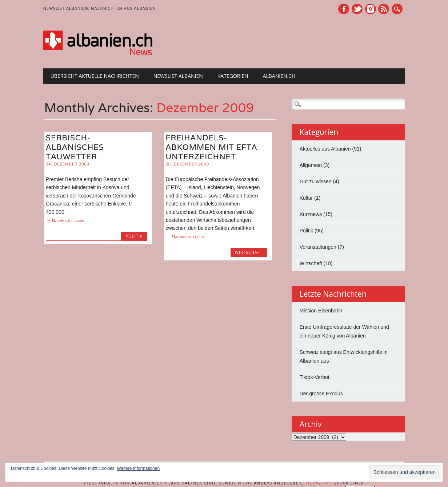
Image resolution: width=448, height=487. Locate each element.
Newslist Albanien (178, 76)
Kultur (306, 198)
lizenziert (319, 483)
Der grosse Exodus (321, 394)
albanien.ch (279, 76)
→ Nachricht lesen (65, 220)
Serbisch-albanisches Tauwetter (75, 147)
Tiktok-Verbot (315, 377)
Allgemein (311, 165)
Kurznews (311, 214)
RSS (384, 9)
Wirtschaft (249, 252)
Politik (134, 236)
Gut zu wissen (316, 181)
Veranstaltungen (318, 247)
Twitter (357, 9)
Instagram (371, 9)
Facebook (344, 9)
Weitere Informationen (138, 468)
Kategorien (233, 76)
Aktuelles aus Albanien (325, 149)
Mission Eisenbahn (321, 311)
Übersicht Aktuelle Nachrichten (95, 76)
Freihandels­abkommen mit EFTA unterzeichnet (211, 147)
